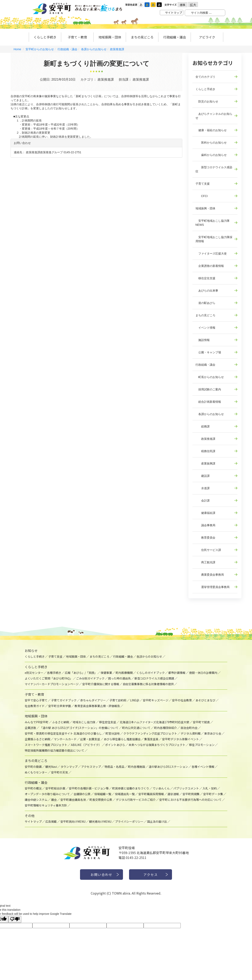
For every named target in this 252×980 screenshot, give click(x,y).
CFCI (202, 196)
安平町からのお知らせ (40, 49)
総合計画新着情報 (208, 402)
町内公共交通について (136, 728)
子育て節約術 (118, 700)
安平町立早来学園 (60, 706)
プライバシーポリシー (129, 821)
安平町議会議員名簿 (73, 800)
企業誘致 (30, 728)
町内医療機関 (124, 673)
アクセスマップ (91, 767)
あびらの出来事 (207, 291)
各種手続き (54, 673)
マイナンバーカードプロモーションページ (52, 684)
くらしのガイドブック (151, 673)
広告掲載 (51, 821)
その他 (30, 816)
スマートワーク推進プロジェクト (46, 745)
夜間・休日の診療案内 (203, 673)
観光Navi (51, 767)
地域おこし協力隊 (84, 722)
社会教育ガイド (35, 706)
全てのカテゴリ (205, 77)
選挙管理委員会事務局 (212, 587)
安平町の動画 (33, 767)
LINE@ (135, 700)
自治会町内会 (189, 728)
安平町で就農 (201, 722)
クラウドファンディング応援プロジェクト (150, 733)
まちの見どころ (142, 37)
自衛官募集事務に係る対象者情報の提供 (148, 684)
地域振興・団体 (110, 37)
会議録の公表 (82, 794)
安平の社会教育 (182, 700)
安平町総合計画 (55, 788)
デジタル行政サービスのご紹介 (136, 800)
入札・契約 (210, 788)
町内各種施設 (137, 767)
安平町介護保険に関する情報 (101, 684)
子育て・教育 (77, 37)
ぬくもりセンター (36, 772)
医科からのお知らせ (211, 143)
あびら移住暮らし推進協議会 (122, 739)
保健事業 (106, 673)
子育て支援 (203, 184)
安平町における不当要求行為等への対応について (190, 800)
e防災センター (34, 673)
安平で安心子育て (36, 700)
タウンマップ (69, 767)
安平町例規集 (191, 794)
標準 (183, 5)
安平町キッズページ (156, 700)
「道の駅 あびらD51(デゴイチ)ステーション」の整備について (79, 728)
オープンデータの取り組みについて (47, 794)
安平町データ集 (213, 794)
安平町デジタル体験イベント (180, 739)
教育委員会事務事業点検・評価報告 (97, 706)
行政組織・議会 (175, 37)
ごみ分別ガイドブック (90, 678)
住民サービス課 (208, 550)
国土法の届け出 (157, 821)
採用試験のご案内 (208, 389)
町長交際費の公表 (101, 800)
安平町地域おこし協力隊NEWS (212, 223)
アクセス (151, 875)
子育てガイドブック (64, 700)
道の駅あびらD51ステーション (168, 767)
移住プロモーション (202, 745)
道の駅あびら (205, 303)
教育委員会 (205, 538)
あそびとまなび (205, 700)
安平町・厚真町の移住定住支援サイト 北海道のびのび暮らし (63, 733)
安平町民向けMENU (73, 821)
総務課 (203, 426)
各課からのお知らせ (94, 49)
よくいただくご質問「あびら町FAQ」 (49, 678)
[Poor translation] (15, 919)
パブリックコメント (186, 788)
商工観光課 (205, 562)
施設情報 (203, 340)
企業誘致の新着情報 (210, 266)
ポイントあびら (115, 745)
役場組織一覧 (103, 794)
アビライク (207, 37)
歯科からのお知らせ (211, 155)
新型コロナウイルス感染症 (214, 169)
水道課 (203, 488)
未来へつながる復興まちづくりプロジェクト (157, 745)
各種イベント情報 (203, 767)
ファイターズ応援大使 (211, 254)
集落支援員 (151, 739)
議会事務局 (205, 525)
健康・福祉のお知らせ (211, 130)
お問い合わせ (101, 875)
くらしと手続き (45, 37)
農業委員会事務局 (210, 575)
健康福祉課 (205, 513)
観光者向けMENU (100, 821)
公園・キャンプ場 (208, 352)
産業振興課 (205, 463)
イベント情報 (205, 328)
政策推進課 (117, 49)
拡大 (193, 5)
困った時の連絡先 (120, 678)
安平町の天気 (60, 772)
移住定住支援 (205, 278)
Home (17, 49)
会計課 (203, 501)
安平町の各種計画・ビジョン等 (89, 788)
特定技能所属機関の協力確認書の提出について (54, 750)
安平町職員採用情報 (151, 794)
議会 (54, 800)
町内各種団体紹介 (166, 728)
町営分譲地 (113, 733)
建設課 (203, 476)
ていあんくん (161, 788)
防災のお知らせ (207, 101)
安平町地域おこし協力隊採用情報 (214, 239)
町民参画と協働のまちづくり (131, 788)
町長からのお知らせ (210, 377)
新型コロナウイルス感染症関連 (154, 678)
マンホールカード (65, 739)
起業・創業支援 (90, 739)
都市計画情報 (177, 673)
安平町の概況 (33, 788)
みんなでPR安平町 (37, 722)
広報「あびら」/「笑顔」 (81, 673)
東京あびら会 (213, 733)
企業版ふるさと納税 (37, 739)
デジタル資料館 (191, 733)
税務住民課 (205, 451)
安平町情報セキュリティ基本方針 (46, 805)
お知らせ (31, 651)
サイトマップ (174, 13)
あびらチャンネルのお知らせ (214, 116)
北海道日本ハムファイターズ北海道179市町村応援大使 (154, 722)
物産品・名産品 (114, 767)
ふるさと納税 (61, 722)
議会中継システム (36, 800)
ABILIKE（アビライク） (86, 745)
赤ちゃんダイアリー (93, 700)
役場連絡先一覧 (125, 794)
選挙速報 (173, 794)
